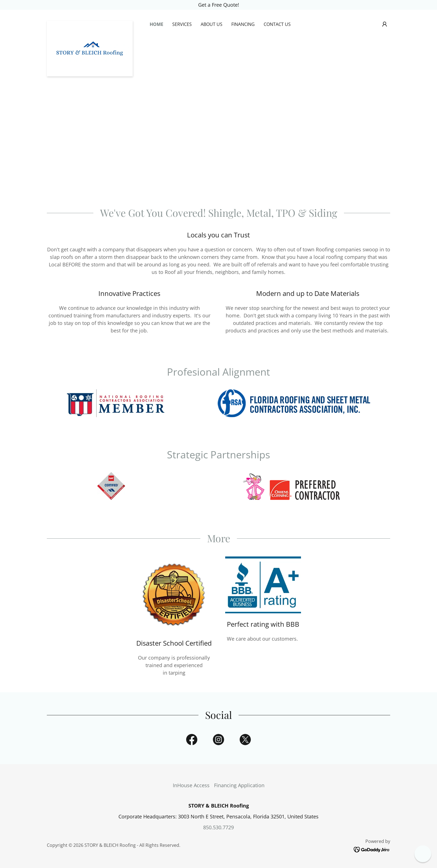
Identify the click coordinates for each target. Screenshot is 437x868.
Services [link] (182, 24)
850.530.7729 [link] (219, 827)
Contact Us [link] (277, 24)
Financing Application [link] (239, 785)
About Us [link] (212, 24)
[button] (385, 24)
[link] (90, 23)
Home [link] (156, 24)
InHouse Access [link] (191, 785)
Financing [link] (243, 24)
